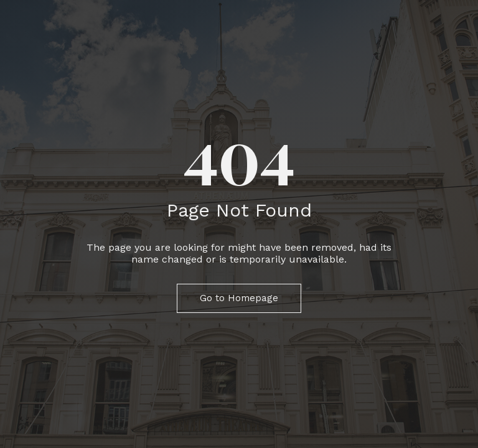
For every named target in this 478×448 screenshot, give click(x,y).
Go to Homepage (239, 298)
